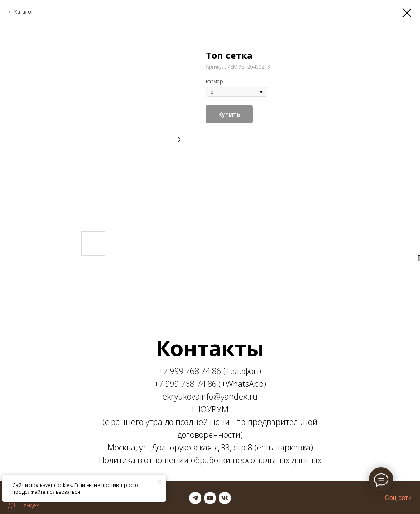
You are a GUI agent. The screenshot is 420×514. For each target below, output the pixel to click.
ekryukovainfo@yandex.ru (210, 396)
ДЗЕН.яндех (24, 505)
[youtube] (210, 498)
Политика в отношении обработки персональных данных (210, 460)
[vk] (225, 498)
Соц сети (398, 498)
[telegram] (195, 498)
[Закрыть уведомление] (160, 482)
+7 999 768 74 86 (190, 371)
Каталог (24, 12)
